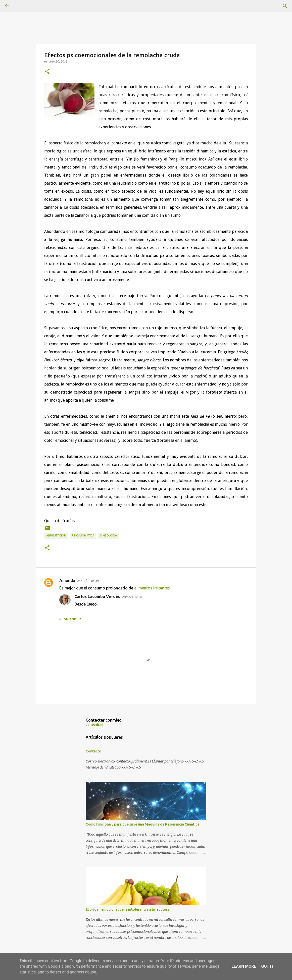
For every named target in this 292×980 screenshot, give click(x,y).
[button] (47, 72)
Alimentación (56, 535)
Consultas (94, 725)
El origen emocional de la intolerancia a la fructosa (128, 909)
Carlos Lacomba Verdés (97, 596)
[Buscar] (285, 6)
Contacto (93, 751)
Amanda (67, 580)
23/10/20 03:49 (88, 581)
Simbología (108, 535)
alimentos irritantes (152, 588)
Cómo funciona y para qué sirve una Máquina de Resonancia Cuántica (142, 824)
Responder (70, 619)
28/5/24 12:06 (132, 597)
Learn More (244, 966)
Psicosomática (83, 535)
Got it (267, 966)
